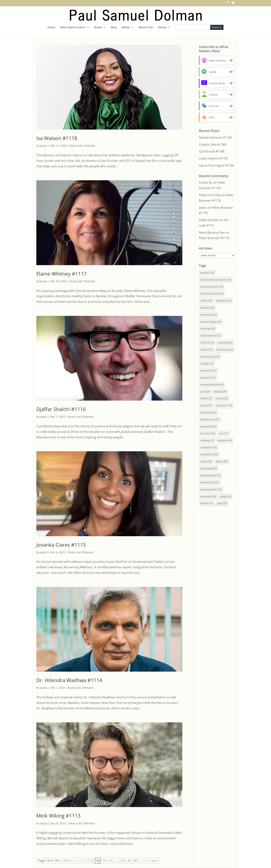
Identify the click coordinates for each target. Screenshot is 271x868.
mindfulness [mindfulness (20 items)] (209, 454)
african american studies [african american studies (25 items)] (216, 280)
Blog (114, 28)
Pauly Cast (76, 146)
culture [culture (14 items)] (206, 350)
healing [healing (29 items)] (220, 392)
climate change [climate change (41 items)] (211, 322)
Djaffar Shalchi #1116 (61, 409)
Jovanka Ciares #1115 (61, 545)
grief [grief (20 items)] (205, 392)
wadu (203, 208)
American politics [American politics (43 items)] (212, 294)
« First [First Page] (66, 861)
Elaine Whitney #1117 (61, 274)
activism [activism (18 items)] (207, 273)
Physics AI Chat (210, 195)
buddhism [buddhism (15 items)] (224, 301)
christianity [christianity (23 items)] (209, 315)
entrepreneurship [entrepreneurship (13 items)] (212, 385)
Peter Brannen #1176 (214, 238)
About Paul (146, 28)
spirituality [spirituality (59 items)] (208, 496)
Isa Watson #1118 (57, 138)
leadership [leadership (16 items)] (208, 426)
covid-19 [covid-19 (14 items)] (207, 343)
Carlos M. (206, 183)
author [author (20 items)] (206, 301)
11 (85, 861)
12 (91, 861)
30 (129, 861)
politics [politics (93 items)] (222, 461)
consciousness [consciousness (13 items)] (210, 336)
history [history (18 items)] (222, 398)
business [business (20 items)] (207, 308)
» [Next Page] (146, 861)
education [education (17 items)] (208, 377)
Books (98, 28)
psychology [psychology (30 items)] (209, 468)
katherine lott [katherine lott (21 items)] (210, 419)
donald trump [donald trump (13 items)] (210, 357)
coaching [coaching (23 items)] (208, 328)
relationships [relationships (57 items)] (210, 482)
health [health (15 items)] (206, 398)
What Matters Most (73, 28)
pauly (44, 146)
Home (51, 28)
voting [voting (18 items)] (226, 496)
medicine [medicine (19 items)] (225, 440)
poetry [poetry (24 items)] (206, 461)
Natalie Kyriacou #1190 (215, 138)
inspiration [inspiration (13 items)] (224, 405)
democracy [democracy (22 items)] (225, 350)
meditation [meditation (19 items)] (208, 447)
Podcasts (90, 146)
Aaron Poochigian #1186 (216, 165)
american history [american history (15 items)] (212, 287)
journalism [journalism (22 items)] (208, 412)
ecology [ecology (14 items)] (207, 363)
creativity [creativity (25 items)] (225, 343)
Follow (162, 28)
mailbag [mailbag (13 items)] (207, 440)
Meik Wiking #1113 (58, 816)
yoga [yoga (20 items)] (222, 503)
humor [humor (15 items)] (206, 405)
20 (123, 861)
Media (126, 28)
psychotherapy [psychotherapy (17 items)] (211, 475)
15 (111, 861)
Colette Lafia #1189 (212, 145)
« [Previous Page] (74, 861)
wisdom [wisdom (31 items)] (207, 503)
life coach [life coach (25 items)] (208, 433)
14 (104, 861)
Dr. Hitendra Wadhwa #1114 (69, 680)
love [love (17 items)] (224, 433)
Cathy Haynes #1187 (213, 158)
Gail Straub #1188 (212, 151)
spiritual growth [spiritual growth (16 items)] (211, 489)
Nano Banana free (212, 232)
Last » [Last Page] (154, 861)
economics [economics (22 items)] (208, 370)
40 (135, 861)
